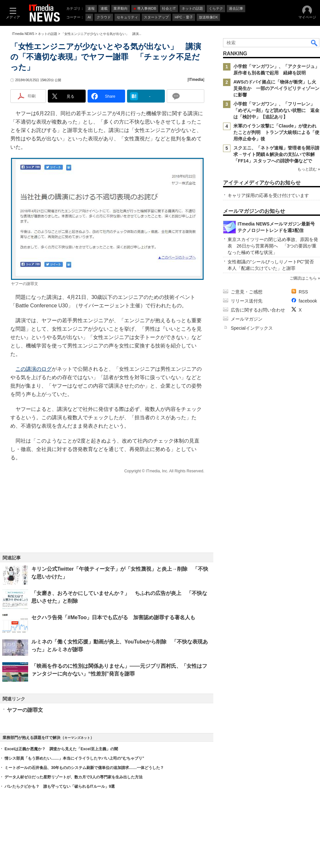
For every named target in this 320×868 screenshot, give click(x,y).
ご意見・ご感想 (247, 292)
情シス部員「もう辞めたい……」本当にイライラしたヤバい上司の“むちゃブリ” (74, 758)
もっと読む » (309, 169)
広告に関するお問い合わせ (258, 310)
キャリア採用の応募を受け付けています (268, 195)
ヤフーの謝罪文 (25, 710)
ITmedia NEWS (23, 34)
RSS (303, 292)
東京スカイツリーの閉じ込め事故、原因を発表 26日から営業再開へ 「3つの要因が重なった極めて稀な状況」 (273, 246)
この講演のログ (34, 369)
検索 (315, 43)
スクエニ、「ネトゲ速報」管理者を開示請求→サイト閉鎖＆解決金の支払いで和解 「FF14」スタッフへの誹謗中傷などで (276, 154)
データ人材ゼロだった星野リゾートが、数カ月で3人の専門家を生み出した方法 (74, 777)
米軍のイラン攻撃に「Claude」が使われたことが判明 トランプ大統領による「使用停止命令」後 (276, 132)
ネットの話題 (48, 34)
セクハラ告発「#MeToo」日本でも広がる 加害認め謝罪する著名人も (113, 617)
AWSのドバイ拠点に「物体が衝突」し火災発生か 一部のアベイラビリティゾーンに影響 (276, 88)
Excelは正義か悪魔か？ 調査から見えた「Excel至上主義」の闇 (61, 749)
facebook (308, 301)
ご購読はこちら (303, 278)
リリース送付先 (247, 301)
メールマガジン (247, 319)
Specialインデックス (252, 328)
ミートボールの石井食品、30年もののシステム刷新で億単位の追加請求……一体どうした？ (84, 768)
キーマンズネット (77, 738)
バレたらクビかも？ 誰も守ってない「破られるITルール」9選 (60, 786)
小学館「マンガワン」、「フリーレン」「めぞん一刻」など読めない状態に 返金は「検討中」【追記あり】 (276, 110)
